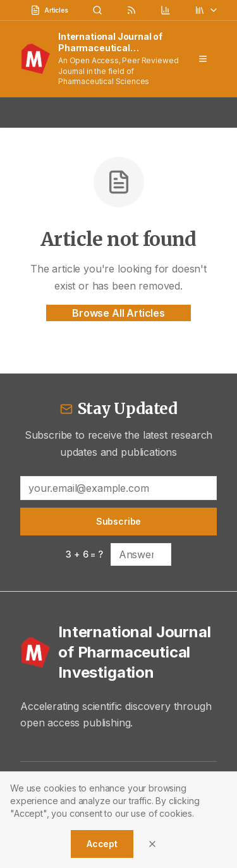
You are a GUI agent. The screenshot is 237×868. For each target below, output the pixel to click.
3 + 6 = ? (84, 554)
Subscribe (119, 521)
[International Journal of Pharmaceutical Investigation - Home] (118, 652)
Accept (102, 844)
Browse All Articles (118, 313)
